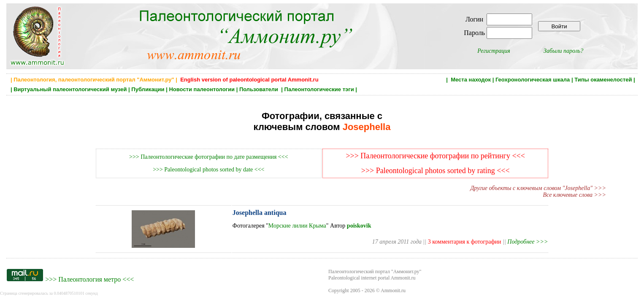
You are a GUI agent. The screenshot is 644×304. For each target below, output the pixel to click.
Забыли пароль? (563, 51)
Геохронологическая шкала (533, 80)
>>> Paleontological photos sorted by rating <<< (436, 171)
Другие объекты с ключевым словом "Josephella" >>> (538, 188)
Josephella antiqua (260, 213)
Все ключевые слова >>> (575, 195)
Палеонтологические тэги (319, 89)
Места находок (471, 80)
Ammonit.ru (393, 290)
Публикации (148, 89)
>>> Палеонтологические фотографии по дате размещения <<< (208, 157)
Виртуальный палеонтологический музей (70, 89)
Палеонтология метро (89, 279)
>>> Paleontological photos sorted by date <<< (208, 170)
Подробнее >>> (528, 242)
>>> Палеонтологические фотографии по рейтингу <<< (435, 156)
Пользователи (260, 89)
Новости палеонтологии (202, 89)
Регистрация (494, 51)
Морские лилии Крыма (297, 226)
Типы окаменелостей (603, 80)
